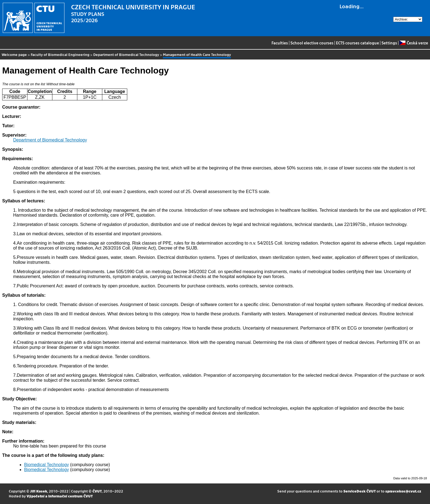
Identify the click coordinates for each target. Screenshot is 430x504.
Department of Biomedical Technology (126, 54)
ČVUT (97, 491)
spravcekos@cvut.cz (403, 491)
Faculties (280, 43)
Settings (389, 43)
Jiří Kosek (39, 491)
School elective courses (312, 43)
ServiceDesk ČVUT (360, 491)
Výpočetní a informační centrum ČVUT (60, 496)
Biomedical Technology (46, 465)
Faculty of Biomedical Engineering (60, 54)
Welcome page (14, 54)
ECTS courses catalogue (357, 43)
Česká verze (414, 43)
